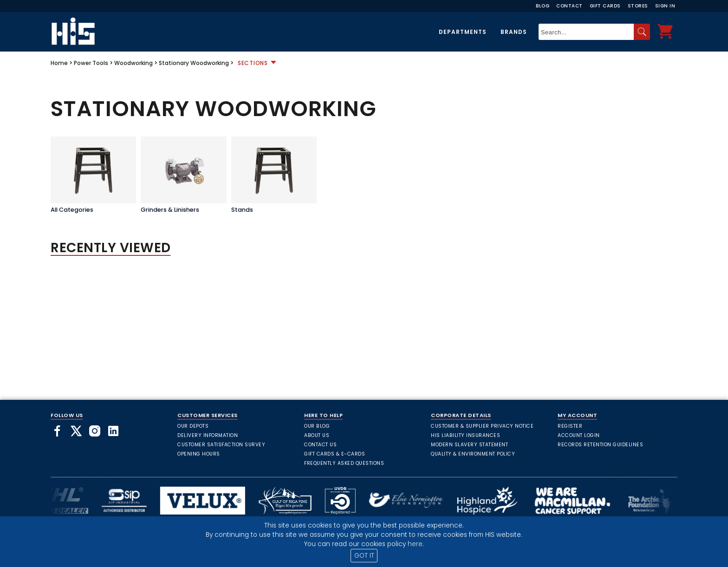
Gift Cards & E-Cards (335, 454)
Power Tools (91, 63)
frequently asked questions (344, 463)
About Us (317, 435)
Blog (543, 6)
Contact (569, 6)
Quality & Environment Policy (473, 454)
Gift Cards (605, 6)
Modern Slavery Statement (469, 445)
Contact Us (320, 445)
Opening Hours (199, 454)
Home (59, 63)
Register (570, 426)
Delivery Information (208, 435)
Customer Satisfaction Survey (221, 445)
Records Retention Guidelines (600, 445)
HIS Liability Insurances (465, 435)
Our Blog (317, 426)
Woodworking (133, 63)
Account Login (579, 435)
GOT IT (364, 556)
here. (416, 544)
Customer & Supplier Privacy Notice (482, 426)
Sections (253, 63)
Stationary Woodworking (194, 63)
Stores (638, 6)
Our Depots (193, 426)
